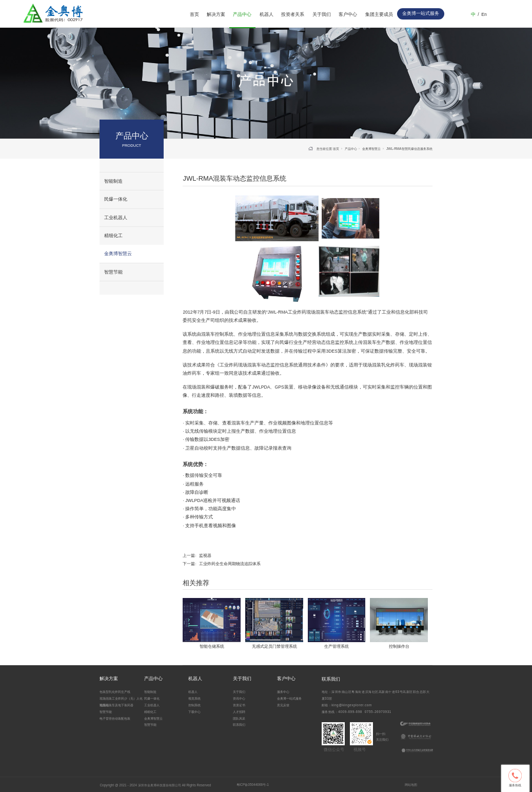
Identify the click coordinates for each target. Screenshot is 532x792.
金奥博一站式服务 (289, 698)
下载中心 (194, 712)
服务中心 (283, 692)
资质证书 (239, 705)
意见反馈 (283, 705)
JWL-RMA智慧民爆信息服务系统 (409, 149)
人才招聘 (239, 712)
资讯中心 (239, 698)
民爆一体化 (116, 199)
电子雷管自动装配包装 (115, 718)
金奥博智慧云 (118, 254)
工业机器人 (116, 218)
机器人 (267, 14)
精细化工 (113, 236)
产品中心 (242, 14)
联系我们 (239, 725)
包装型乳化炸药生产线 (115, 692)
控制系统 (194, 705)
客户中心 (348, 14)
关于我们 (322, 14)
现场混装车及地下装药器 (116, 705)
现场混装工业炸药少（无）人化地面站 (121, 702)
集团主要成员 (379, 14)
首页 (194, 14)
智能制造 (113, 181)
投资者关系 (293, 14)
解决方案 (216, 14)
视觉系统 (194, 698)
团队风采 (239, 718)
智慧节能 (113, 272)
